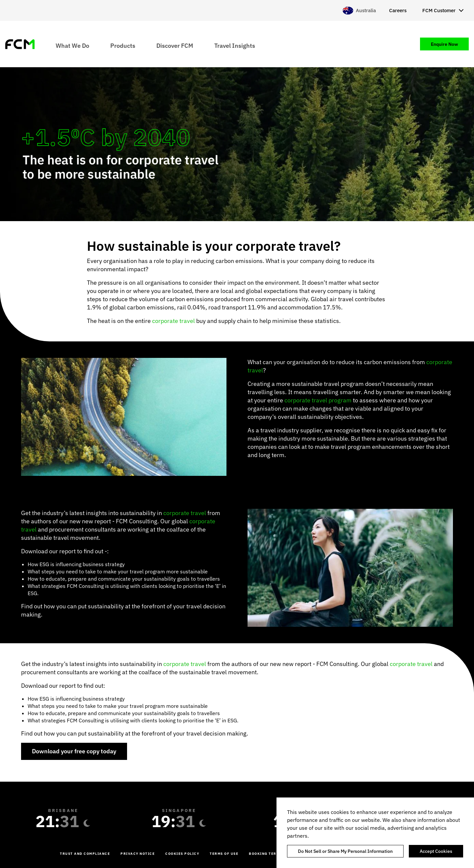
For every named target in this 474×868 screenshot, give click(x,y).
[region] (375, 833)
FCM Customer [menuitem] (439, 10)
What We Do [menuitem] (72, 45)
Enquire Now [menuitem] (444, 44)
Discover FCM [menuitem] (175, 45)
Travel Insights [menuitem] (235, 45)
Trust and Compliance (85, 854)
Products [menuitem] (123, 45)
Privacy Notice (138, 854)
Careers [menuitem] (398, 10)
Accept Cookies (436, 851)
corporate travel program (318, 400)
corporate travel (173, 321)
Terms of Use (224, 854)
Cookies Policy (182, 854)
